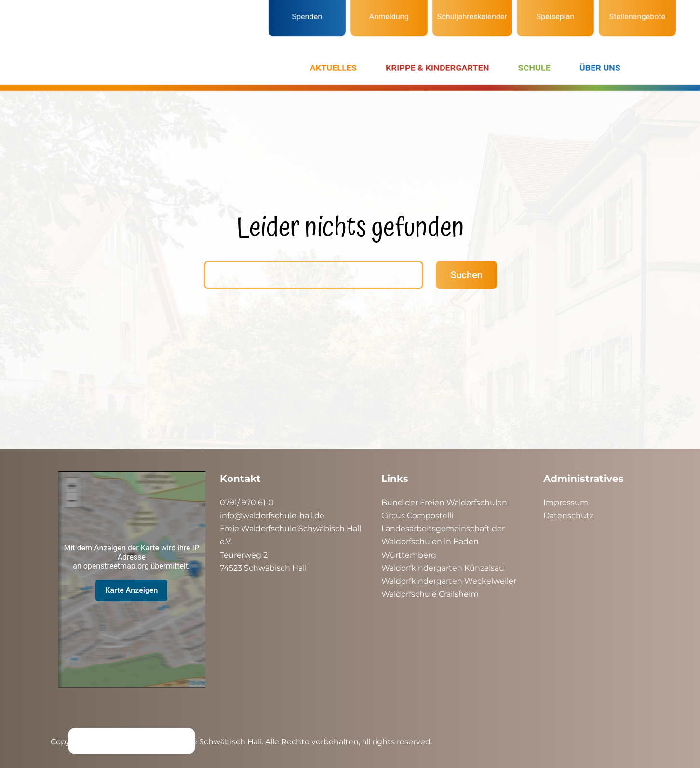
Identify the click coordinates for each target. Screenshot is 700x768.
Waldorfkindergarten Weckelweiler (449, 581)
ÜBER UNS (600, 68)
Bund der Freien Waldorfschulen (444, 502)
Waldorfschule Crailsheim (430, 594)
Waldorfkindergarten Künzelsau (443, 568)
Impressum (566, 502)
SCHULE (534, 68)
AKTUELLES (333, 68)
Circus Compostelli (417, 515)
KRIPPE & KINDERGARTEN (437, 68)
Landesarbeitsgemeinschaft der (443, 528)
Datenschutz (568, 515)
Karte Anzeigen (131, 590)
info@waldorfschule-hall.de (272, 515)
